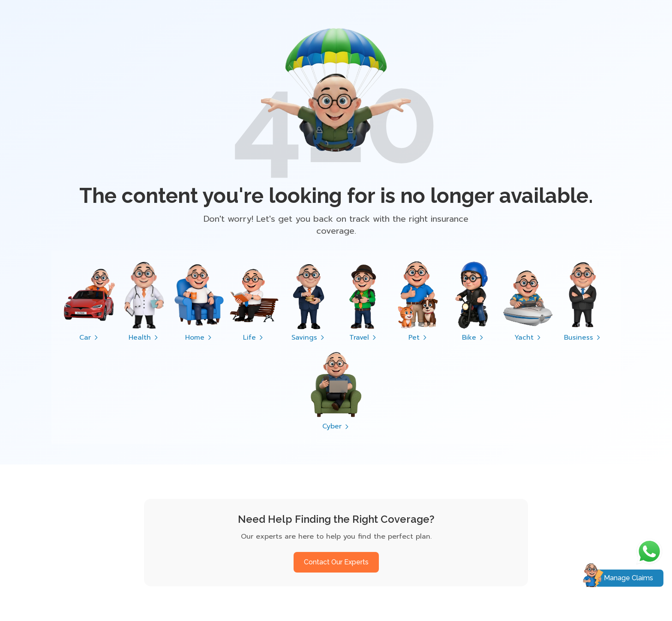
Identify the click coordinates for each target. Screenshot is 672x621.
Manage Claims (628, 578)
